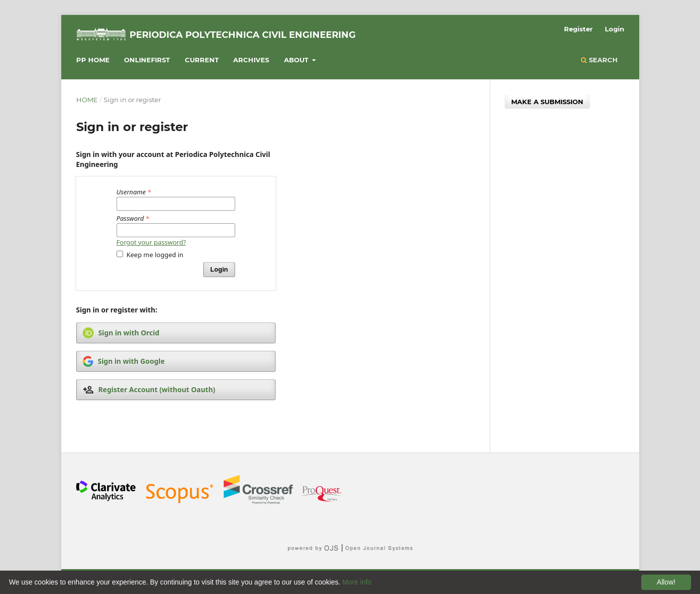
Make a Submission (547, 102)
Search (599, 60)
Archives (251, 60)
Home (87, 100)
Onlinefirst (147, 60)
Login (615, 29)
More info (357, 582)
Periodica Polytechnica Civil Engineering (243, 35)
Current (202, 60)
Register (578, 29)
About (297, 60)
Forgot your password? (151, 242)
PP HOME (93, 60)
